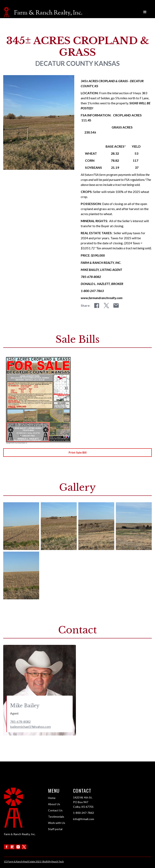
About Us (54, 804)
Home (52, 798)
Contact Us (55, 810)
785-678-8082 (20, 721)
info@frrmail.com (84, 819)
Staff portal (55, 829)
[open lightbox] (21, 526)
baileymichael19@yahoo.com (30, 727)
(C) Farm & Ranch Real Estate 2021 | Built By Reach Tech (34, 861)
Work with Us (57, 823)
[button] (145, 12)
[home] (43, 12)
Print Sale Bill (78, 452)
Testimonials (56, 817)
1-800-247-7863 (83, 813)
